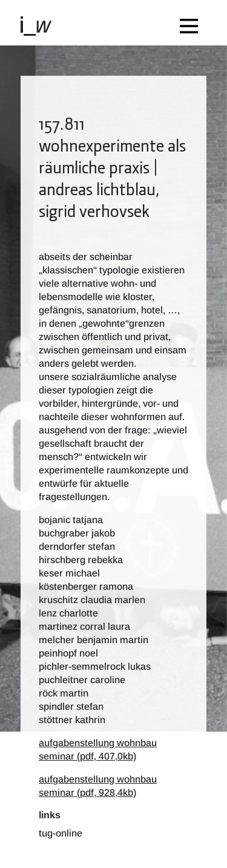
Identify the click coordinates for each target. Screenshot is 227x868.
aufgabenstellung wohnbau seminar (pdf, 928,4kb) (98, 786)
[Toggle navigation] (192, 23)
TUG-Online (61, 833)
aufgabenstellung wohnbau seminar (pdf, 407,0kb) (98, 749)
